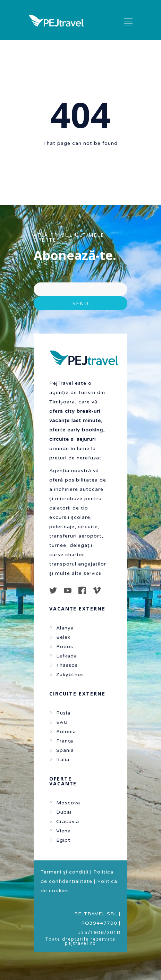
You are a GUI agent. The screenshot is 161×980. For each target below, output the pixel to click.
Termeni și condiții (65, 872)
